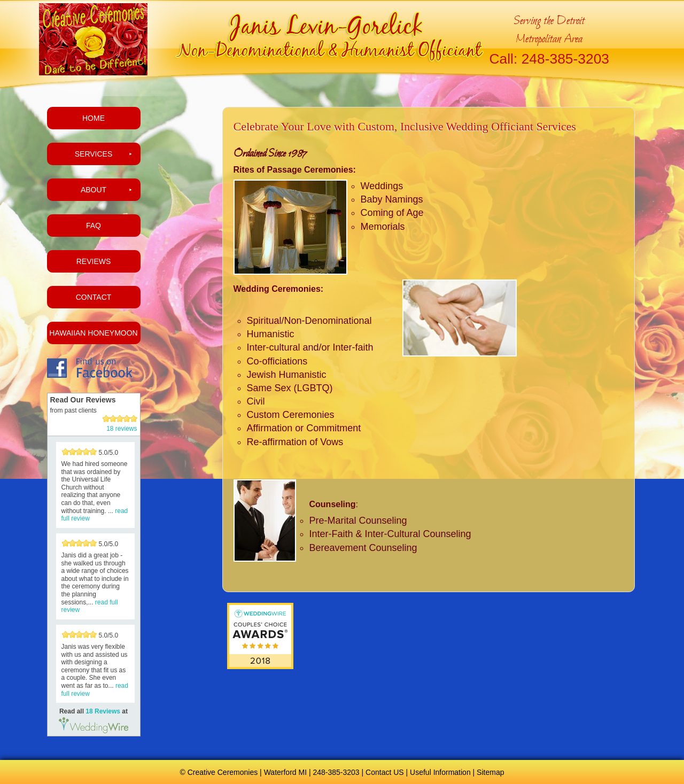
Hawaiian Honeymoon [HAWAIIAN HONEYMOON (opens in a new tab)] (93, 333)
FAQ (94, 226)
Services (94, 154)
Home (94, 118)
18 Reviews (103, 711)
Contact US (385, 772)
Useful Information (440, 772)
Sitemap (490, 772)
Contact (94, 297)
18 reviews (122, 429)
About (94, 190)
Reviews (94, 261)
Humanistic (271, 334)
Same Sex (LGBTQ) (290, 388)
